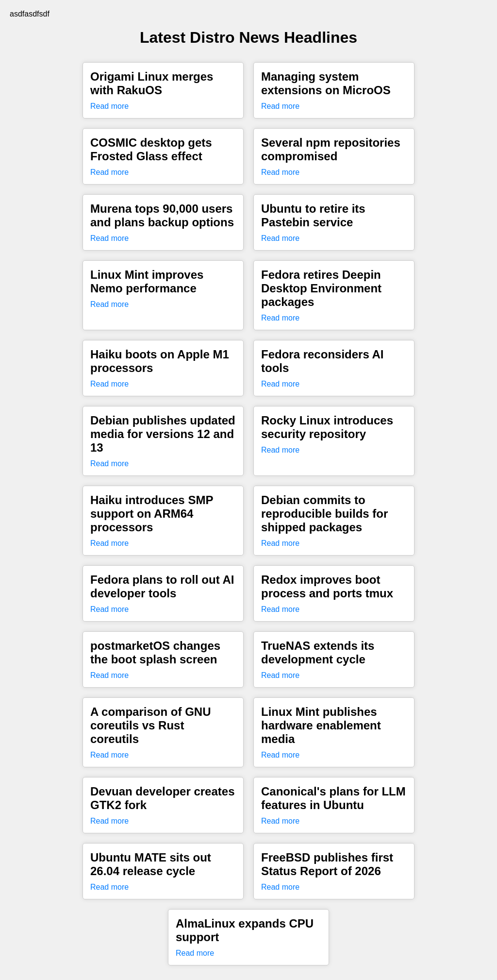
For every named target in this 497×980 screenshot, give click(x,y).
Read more (109, 106)
